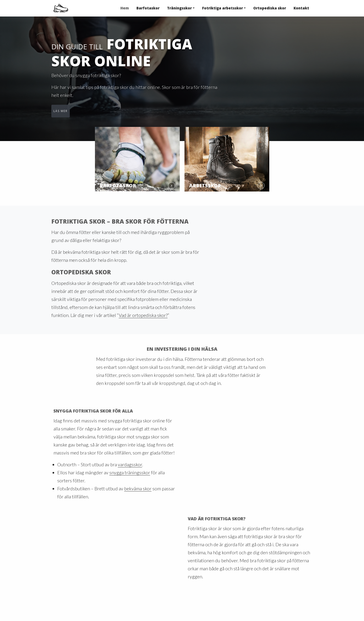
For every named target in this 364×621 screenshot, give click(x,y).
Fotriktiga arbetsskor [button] (223, 8)
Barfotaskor (148, 8)
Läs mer (61, 111)
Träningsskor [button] (179, 8)
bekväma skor (138, 488)
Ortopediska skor (270, 8)
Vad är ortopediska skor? (143, 315)
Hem (125, 8)
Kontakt (301, 8)
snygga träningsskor (130, 472)
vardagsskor (130, 464)
